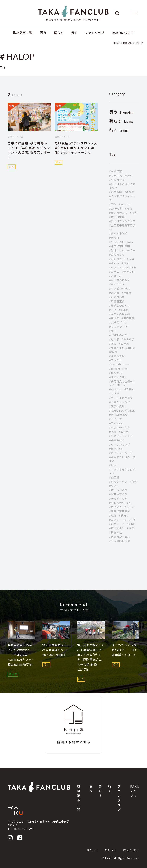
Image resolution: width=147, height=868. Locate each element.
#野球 (113, 204)
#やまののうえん (120, 427)
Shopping (121, 112)
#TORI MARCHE (120, 335)
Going (119, 130)
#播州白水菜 (117, 217)
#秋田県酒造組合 (120, 280)
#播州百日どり (118, 490)
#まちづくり (117, 255)
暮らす (59, 33)
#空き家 (114, 318)
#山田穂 (114, 477)
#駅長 (113, 344)
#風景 (131, 528)
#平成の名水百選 (120, 541)
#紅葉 (113, 516)
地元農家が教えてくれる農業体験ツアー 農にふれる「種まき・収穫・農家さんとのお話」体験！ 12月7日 (92, 657)
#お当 (133, 213)
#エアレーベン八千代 (122, 520)
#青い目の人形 (118, 213)
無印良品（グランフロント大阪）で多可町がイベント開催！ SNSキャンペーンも (76, 148)
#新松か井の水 (118, 499)
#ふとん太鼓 (117, 356)
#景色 (129, 209)
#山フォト (116, 389)
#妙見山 (114, 272)
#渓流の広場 (117, 406)
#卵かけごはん (118, 377)
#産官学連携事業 (120, 511)
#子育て (129, 389)
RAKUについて (123, 33)
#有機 (133, 482)
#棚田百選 (128, 318)
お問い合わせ (131, 850)
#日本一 (114, 465)
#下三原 (129, 507)
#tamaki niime (118, 369)
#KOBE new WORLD (122, 411)
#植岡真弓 (116, 373)
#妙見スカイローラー (122, 250)
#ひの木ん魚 (117, 297)
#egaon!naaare (119, 364)
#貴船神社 (116, 532)
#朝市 (113, 331)
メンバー (92, 850)
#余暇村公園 (117, 180)
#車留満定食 (117, 301)
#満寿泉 (114, 238)
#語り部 (129, 192)
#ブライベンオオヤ (121, 176)
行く (74, 33)
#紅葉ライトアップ (121, 436)
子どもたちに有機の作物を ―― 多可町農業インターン (125, 650)
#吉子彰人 (116, 507)
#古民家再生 (117, 528)
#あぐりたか (117, 284)
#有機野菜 (116, 171)
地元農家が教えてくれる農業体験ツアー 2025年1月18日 (58, 650)
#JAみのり (116, 209)
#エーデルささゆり (121, 398)
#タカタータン (118, 482)
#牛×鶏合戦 (116, 423)
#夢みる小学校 (118, 234)
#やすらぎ (128, 339)
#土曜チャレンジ (120, 402)
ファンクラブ (95, 33)
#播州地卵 (116, 449)
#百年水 (124, 344)
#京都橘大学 (117, 259)
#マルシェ (125, 204)
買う (43, 33)
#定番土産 (116, 276)
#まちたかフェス (120, 537)
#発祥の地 (128, 272)
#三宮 (113, 310)
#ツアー (114, 486)
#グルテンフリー (120, 327)
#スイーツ (116, 419)
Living (121, 121)
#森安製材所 (117, 440)
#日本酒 (124, 310)
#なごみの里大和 (120, 314)
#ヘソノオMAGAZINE (123, 267)
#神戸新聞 (116, 192)
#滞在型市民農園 (120, 246)
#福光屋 (114, 293)
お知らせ (110, 850)
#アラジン (116, 360)
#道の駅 (114, 339)
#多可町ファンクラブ (122, 221)
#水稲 (113, 432)
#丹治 (125, 263)
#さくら (114, 263)
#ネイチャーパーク (121, 453)
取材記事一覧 (23, 33)
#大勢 (131, 259)
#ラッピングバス (120, 289)
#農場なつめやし (120, 306)
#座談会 (127, 293)
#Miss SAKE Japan (121, 242)
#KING (131, 524)
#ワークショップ (120, 445)
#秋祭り (124, 516)
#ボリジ (114, 394)
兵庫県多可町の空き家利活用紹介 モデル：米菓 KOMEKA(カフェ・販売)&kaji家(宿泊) (21, 655)
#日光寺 (124, 432)
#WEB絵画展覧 (118, 415)
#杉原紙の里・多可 (120, 503)
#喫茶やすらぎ (118, 494)
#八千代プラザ (118, 323)
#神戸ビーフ (117, 524)
